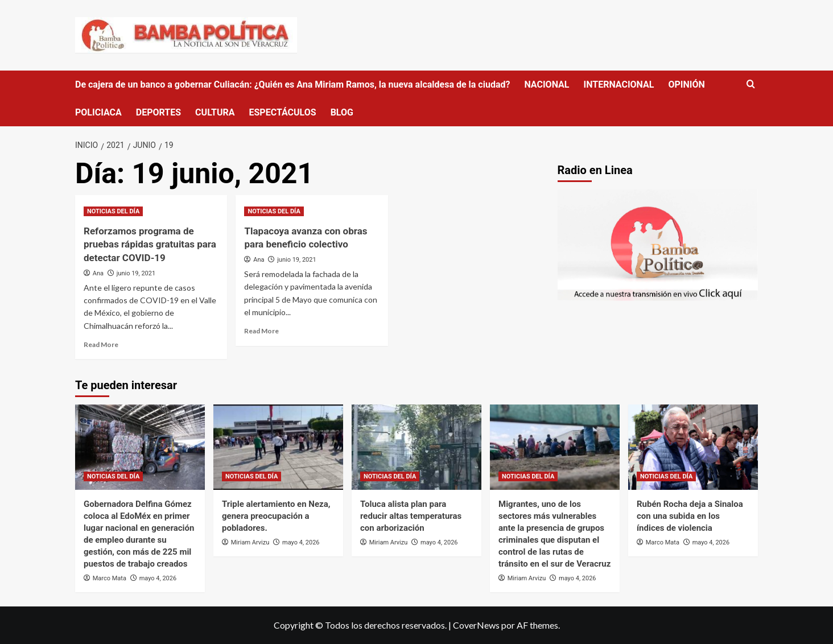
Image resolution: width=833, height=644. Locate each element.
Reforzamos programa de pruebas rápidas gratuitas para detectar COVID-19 (150, 245)
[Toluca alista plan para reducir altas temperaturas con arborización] (416, 447)
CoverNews (476, 625)
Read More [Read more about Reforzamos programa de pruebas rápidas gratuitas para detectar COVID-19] (101, 344)
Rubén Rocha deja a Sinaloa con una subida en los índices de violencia (690, 516)
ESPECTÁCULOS (282, 112)
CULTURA (215, 112)
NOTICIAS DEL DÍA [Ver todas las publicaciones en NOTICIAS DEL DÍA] (113, 211)
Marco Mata (110, 578)
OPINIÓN (686, 84)
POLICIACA (98, 112)
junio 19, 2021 (136, 273)
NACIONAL (547, 84)
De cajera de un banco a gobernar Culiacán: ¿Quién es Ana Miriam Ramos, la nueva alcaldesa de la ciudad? (292, 84)
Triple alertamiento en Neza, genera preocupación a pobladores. (276, 516)
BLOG (342, 112)
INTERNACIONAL (618, 84)
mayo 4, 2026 (158, 578)
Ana (98, 273)
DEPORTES (158, 112)
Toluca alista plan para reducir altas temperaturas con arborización (411, 516)
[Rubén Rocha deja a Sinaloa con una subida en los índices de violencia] (693, 447)
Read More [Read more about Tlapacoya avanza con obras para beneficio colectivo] (261, 331)
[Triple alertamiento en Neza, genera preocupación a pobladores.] (278, 447)
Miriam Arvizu (250, 542)
